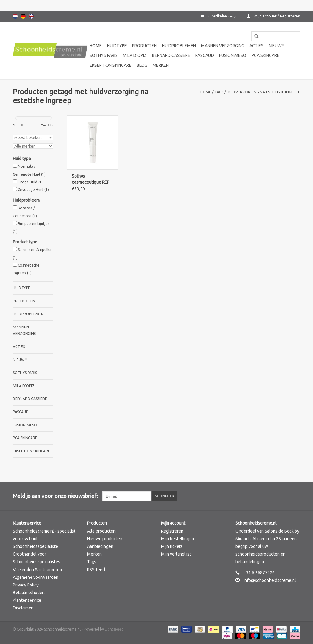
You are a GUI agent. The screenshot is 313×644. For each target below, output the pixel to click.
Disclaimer (23, 608)
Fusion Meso (233, 55)
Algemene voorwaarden (36, 577)
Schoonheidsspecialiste (35, 546)
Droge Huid (30, 182)
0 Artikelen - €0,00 (221, 16)
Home (96, 46)
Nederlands (15, 16)
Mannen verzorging (223, 46)
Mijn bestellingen (178, 539)
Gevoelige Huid (33, 190)
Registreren (172, 531)
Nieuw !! (276, 46)
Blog (142, 65)
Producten (144, 46)
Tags (219, 92)
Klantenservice (27, 600)
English (31, 16)
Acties (256, 46)
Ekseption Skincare (110, 65)
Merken (161, 65)
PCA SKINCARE (265, 55)
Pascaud (205, 55)
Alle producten (101, 531)
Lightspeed (114, 629)
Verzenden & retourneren (37, 570)
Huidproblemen (179, 46)
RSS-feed (96, 570)
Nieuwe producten (105, 539)
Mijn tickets (172, 546)
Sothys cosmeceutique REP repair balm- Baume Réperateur (91, 179)
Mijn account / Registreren (273, 16)
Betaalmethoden (29, 593)
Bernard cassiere (171, 55)
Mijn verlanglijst (176, 554)
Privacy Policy (26, 585)
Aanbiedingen (100, 546)
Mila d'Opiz (135, 55)
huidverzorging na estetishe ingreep (263, 92)
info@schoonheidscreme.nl (270, 580)
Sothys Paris (104, 55)
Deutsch (23, 16)
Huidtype (117, 46)
